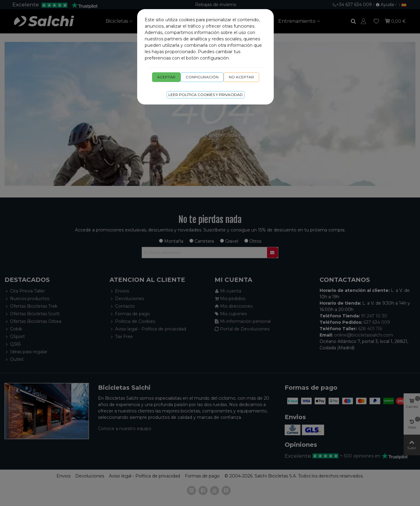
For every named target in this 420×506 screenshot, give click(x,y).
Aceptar (166, 77)
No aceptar (241, 77)
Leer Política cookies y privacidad (206, 95)
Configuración (202, 77)
